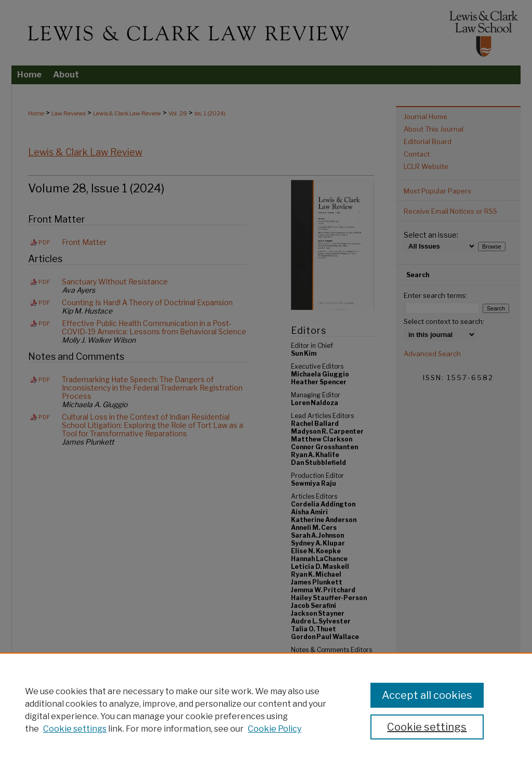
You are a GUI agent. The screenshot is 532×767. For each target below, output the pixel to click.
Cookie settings (75, 729)
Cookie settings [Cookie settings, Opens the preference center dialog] (427, 727)
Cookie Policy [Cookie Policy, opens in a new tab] (275, 729)
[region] (266, 710)
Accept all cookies (427, 695)
